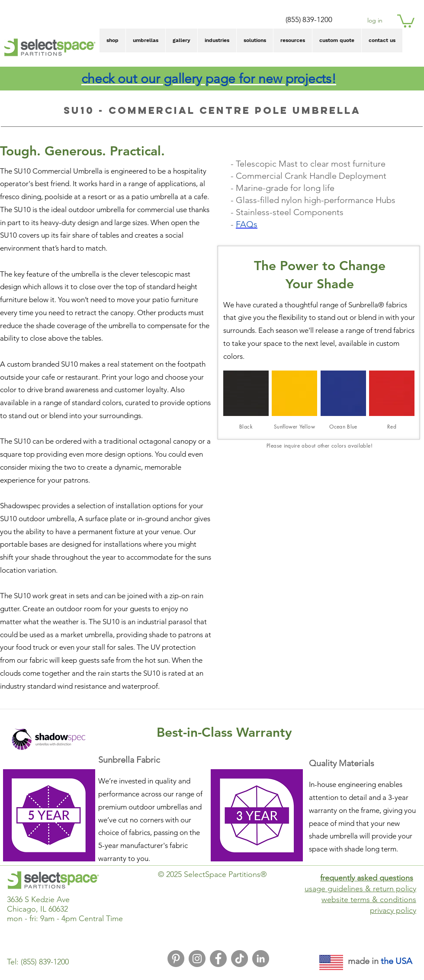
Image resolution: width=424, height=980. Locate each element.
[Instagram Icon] (197, 959)
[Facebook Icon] (218, 959)
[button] (406, 20)
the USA (397, 961)
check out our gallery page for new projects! (209, 79)
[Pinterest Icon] (176, 959)
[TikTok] (239, 959)
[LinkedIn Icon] (261, 959)
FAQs (247, 224)
